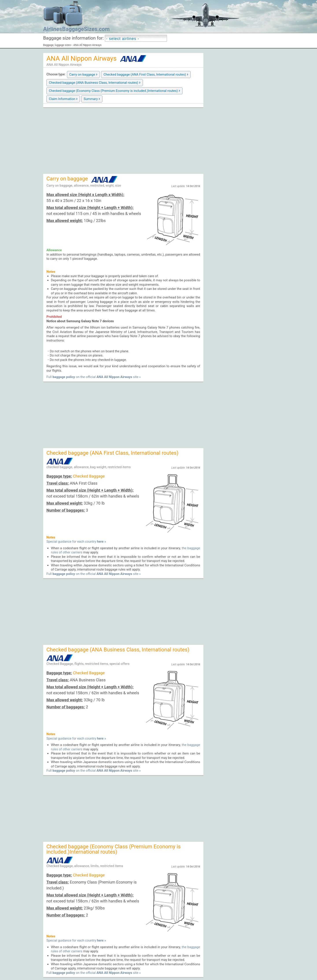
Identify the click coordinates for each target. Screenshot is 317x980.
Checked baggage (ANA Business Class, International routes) (95, 82)
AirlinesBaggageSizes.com (76, 29)
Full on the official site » (94, 377)
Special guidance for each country (76, 542)
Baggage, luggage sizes (57, 45)
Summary (92, 98)
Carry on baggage (83, 74)
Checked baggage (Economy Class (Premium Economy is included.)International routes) (114, 90)
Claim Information (63, 98)
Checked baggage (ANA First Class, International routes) (146, 74)
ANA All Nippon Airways (87, 45)
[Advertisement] (123, 141)
